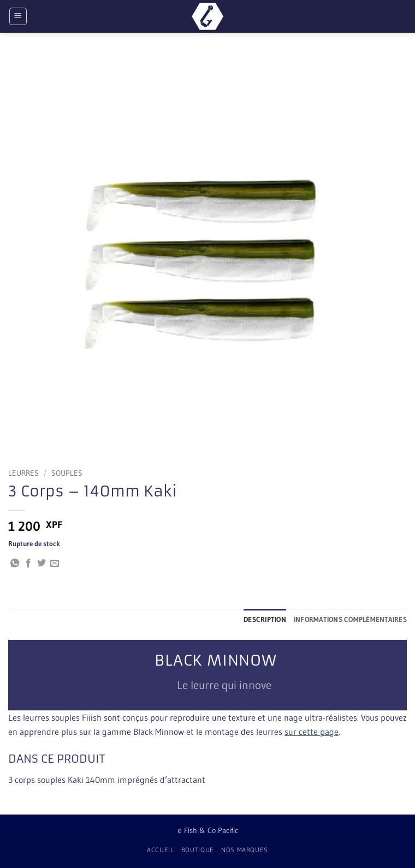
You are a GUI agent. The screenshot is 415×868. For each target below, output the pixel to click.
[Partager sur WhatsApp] (15, 564)
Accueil (160, 850)
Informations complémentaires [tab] (350, 619)
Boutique (198, 850)
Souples (67, 473)
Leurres (23, 473)
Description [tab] (265, 619)
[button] (18, 16)
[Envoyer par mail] (55, 564)
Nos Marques (245, 850)
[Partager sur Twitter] (41, 564)
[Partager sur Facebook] (28, 564)
